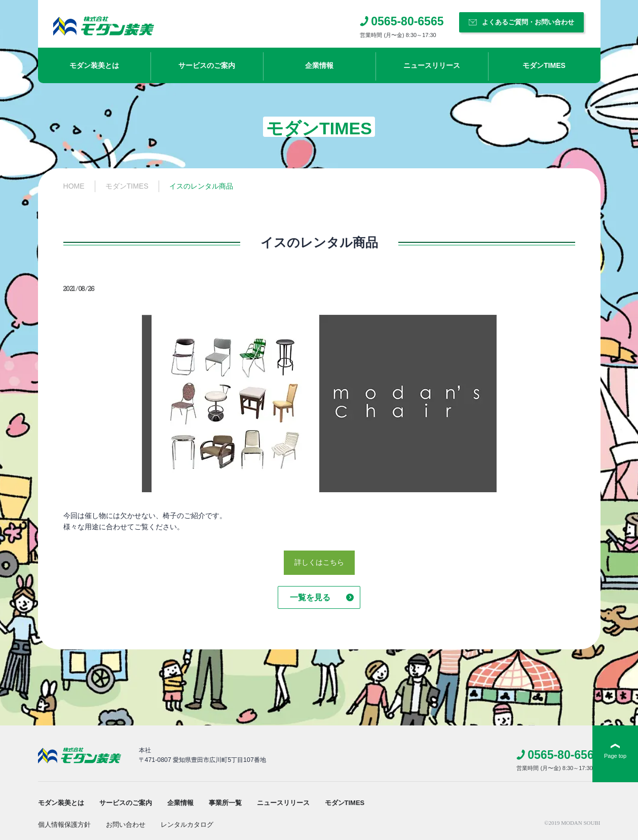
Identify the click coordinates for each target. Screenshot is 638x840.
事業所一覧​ (225, 803)
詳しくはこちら (319, 562)
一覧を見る (310, 597)
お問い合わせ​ (126, 825)
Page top (615, 756)
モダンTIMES (345, 803)
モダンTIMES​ (544, 65)
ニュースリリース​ (432, 65)
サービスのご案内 (207, 65)
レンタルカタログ (187, 825)
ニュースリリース (283, 803)
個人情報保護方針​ (64, 825)
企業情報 (319, 65)
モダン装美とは (94, 65)
